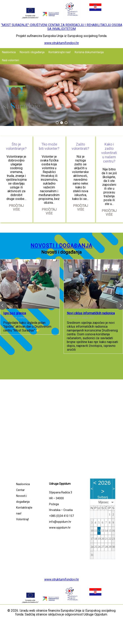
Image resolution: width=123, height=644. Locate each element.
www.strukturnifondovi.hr (62, 43)
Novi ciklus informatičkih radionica (91, 313)
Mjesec (104, 502)
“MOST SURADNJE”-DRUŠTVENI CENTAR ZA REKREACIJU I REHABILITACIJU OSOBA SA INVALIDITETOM (62, 27)
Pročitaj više (16, 208)
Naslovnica (9, 52)
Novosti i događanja (32, 52)
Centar (20, 490)
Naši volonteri (11, 60)
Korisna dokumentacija (89, 52)
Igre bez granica (15, 313)
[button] (57, 123)
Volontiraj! (22, 519)
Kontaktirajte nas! (60, 52)
